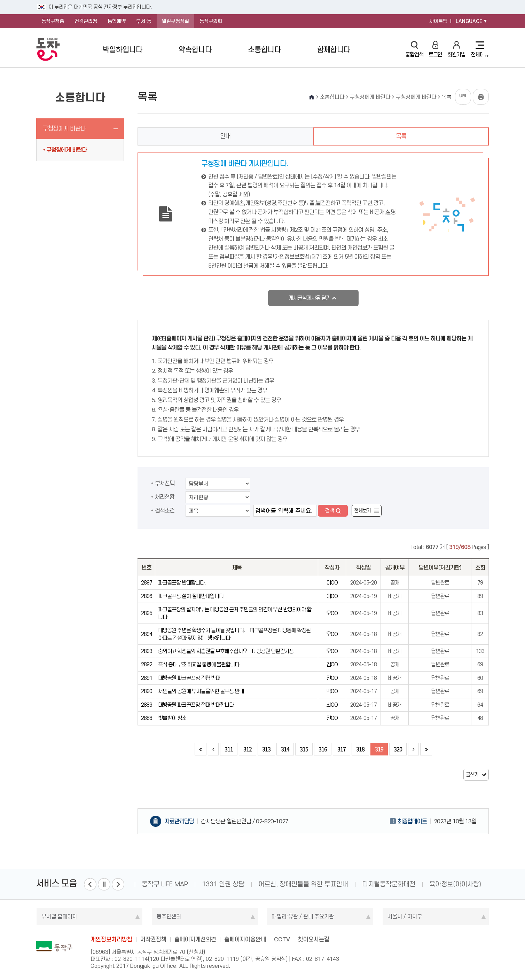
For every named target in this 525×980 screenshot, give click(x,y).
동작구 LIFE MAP (165, 884)
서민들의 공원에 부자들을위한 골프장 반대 (201, 691)
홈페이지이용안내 (245, 939)
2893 (147, 651)
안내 (225, 136)
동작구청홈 (53, 21)
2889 (147, 705)
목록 (401, 136)
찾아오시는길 (314, 939)
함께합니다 (334, 50)
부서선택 (165, 483)
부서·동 (144, 21)
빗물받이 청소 (172, 718)
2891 (147, 678)
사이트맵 (438, 21)
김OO (332, 664)
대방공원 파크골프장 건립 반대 (189, 678)
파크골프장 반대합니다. (182, 583)
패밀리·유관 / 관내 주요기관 (303, 916)
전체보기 (362, 511)
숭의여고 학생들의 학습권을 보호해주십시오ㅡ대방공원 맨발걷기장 (226, 651)
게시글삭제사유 (309, 298)
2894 (147, 634)
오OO (332, 613)
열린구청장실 (175, 21)
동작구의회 (211, 21)
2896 (147, 596)
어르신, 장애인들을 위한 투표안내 (303, 884)
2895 (147, 613)
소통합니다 (264, 50)
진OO (332, 678)
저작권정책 (153, 939)
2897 (147, 583)
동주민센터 (169, 916)
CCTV (282, 939)
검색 (330, 511)
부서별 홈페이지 (59, 916)
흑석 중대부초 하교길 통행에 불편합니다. (199, 664)
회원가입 (456, 49)
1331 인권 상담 (223, 884)
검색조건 (165, 510)
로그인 (435, 49)
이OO (332, 583)
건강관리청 (86, 21)
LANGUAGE (469, 21)
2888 (147, 718)
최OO (332, 705)
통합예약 (117, 21)
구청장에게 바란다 (64, 128)
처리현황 (165, 497)
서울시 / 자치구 (405, 916)
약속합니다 (195, 50)
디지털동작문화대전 (389, 884)
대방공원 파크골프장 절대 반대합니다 (196, 705)
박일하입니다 (123, 50)
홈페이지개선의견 (195, 939)
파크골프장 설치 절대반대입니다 (191, 596)
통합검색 (414, 49)
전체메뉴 (480, 49)
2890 (147, 691)
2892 (147, 664)
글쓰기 (472, 775)
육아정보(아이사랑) (455, 884)
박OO (332, 691)
